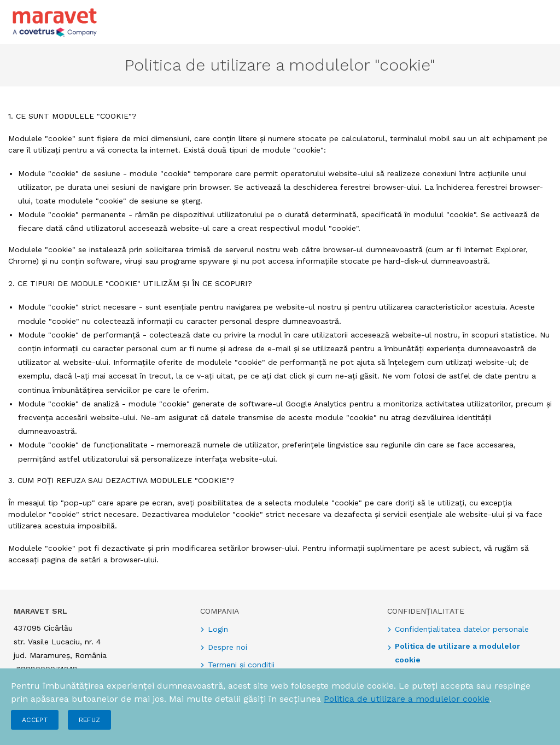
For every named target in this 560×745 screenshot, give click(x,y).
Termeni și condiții (241, 665)
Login (218, 629)
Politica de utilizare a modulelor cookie (407, 699)
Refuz (90, 720)
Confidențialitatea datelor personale (462, 629)
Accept (35, 720)
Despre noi (227, 647)
